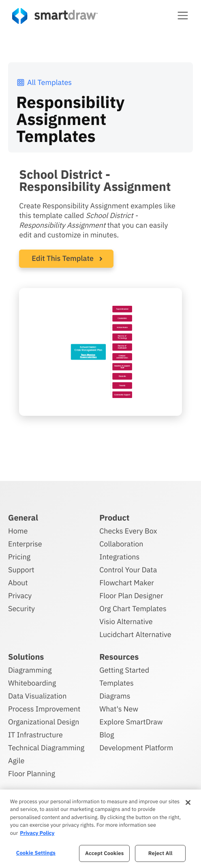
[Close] (188, 802)
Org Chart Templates (133, 609)
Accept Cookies (104, 853)
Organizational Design (44, 722)
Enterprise (25, 544)
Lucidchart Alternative (135, 634)
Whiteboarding (32, 683)
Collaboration (121, 544)
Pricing (19, 557)
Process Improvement (44, 709)
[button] (183, 15)
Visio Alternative (126, 621)
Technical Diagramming (46, 748)
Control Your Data (128, 570)
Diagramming (30, 670)
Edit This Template (63, 258)
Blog (107, 735)
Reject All (160, 853)
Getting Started (124, 670)
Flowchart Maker (127, 583)
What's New (119, 709)
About (18, 583)
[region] (100, 829)
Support (21, 570)
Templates (117, 683)
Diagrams (115, 696)
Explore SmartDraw (131, 722)
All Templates (44, 82)
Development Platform (136, 748)
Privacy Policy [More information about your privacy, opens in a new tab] (37, 833)
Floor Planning (32, 774)
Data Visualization (37, 696)
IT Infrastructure (35, 735)
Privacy (20, 596)
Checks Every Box (128, 531)
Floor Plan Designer (131, 596)
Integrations (119, 557)
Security (21, 609)
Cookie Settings (36, 853)
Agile (16, 761)
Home (18, 531)
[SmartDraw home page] (55, 16)
